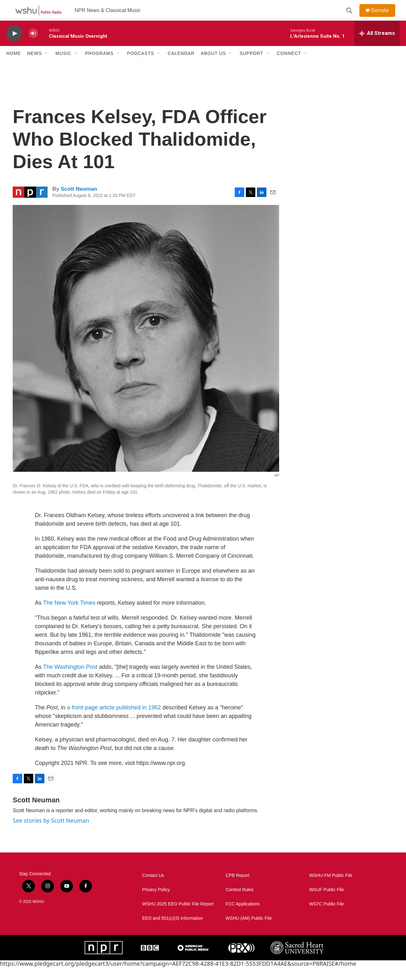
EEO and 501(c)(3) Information (172, 931)
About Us (213, 66)
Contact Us (153, 888)
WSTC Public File (327, 917)
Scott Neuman (79, 202)
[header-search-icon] (352, 17)
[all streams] (377, 46)
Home (14, 66)
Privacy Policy (156, 902)
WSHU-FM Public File (331, 888)
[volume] (33, 46)
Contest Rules (239, 902)
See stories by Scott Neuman (51, 833)
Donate (383, 17)
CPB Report (237, 888)
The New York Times (69, 615)
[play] (14, 46)
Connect (289, 66)
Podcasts (141, 66)
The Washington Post (70, 680)
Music (63, 66)
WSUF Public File (327, 902)
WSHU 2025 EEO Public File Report (178, 917)
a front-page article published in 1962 (114, 720)
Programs (99, 66)
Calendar (181, 66)
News (35, 66)
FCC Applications (242, 917)
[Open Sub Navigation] (47, 66)
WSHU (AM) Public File (249, 931)
